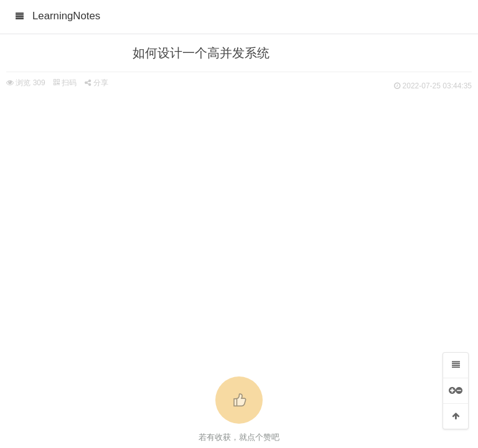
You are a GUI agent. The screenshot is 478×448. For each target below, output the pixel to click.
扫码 (65, 83)
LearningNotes (66, 16)
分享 (96, 83)
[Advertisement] (239, 187)
